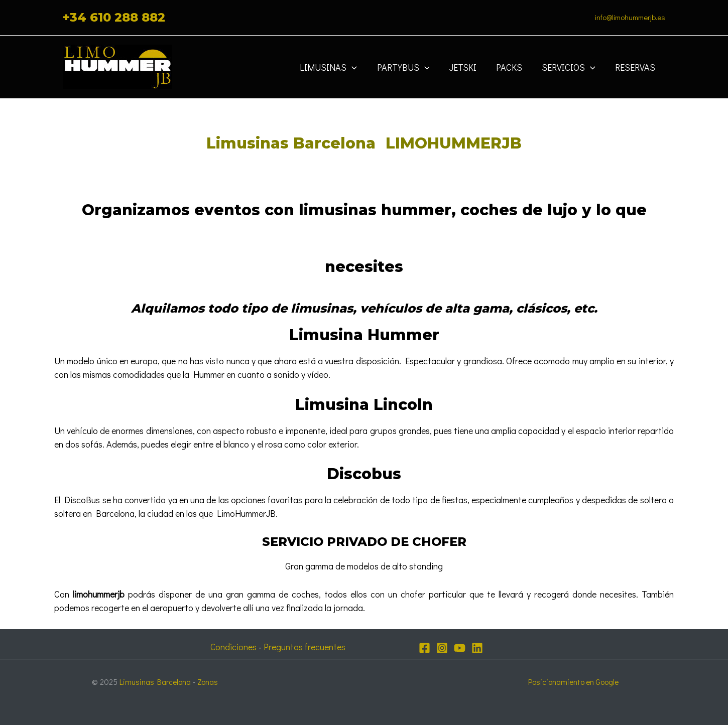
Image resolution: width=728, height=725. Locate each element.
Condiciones (233, 647)
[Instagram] (442, 648)
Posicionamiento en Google (573, 682)
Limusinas (338, 67)
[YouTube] (460, 648)
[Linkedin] (477, 648)
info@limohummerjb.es (630, 17)
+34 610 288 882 (114, 17)
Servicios (571, 67)
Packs (513, 67)
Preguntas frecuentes (306, 647)
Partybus (410, 67)
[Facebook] (424, 648)
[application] (361, 67)
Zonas (209, 682)
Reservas (636, 67)
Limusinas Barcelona (156, 682)
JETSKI (468, 67)
